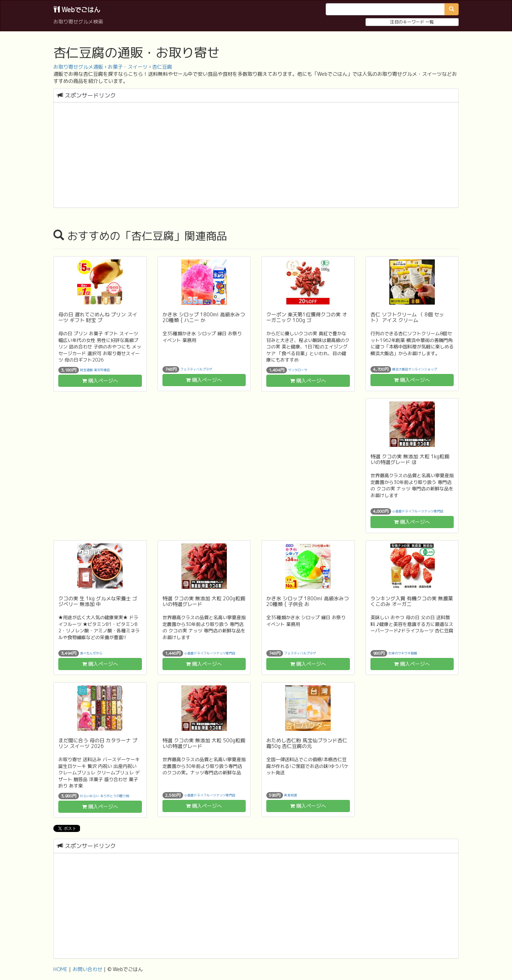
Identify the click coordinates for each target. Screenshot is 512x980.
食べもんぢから (91, 653)
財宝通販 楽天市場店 (95, 370)
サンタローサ (298, 370)
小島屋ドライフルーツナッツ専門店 (418, 511)
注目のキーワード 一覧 (412, 22)
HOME (60, 969)
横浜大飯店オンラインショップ (415, 369)
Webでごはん (77, 10)
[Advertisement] (256, 156)
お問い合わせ (87, 969)
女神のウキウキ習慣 (403, 653)
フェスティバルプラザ (196, 369)
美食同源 (290, 795)
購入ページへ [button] (100, 381)
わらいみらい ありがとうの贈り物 (105, 796)
